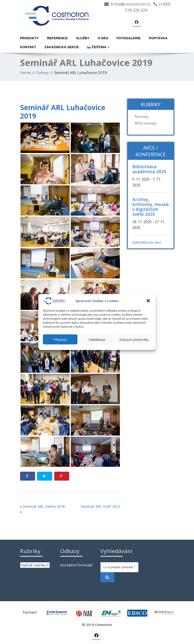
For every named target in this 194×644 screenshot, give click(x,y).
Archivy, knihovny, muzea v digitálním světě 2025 (151, 207)
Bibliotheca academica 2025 (149, 169)
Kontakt (28, 47)
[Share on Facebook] (28, 476)
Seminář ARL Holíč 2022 (100, 506)
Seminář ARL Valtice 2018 (44, 506)
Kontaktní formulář (76, 565)
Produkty (29, 38)
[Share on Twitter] (45, 476)
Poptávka (158, 38)
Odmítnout (97, 339)
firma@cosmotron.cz (130, 4)
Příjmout (60, 339)
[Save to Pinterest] (62, 476)
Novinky (142, 117)
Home (25, 73)
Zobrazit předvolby (134, 339)
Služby (83, 38)
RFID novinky (146, 123)
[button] (149, 301)
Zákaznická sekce (62, 47)
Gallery (43, 73)
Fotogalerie (129, 38)
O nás (103, 38)
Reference (57, 38)
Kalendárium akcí (147, 242)
